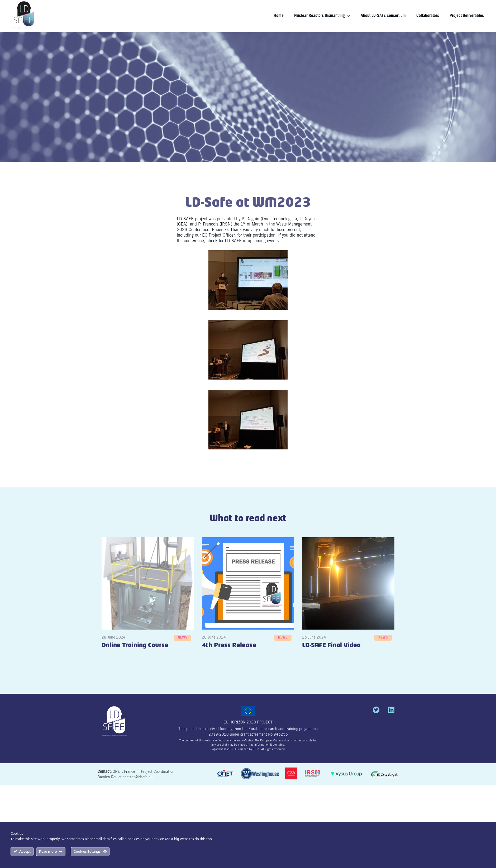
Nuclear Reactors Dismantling (319, 16)
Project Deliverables (467, 16)
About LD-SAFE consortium (383, 16)
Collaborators (428, 16)
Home (279, 16)
